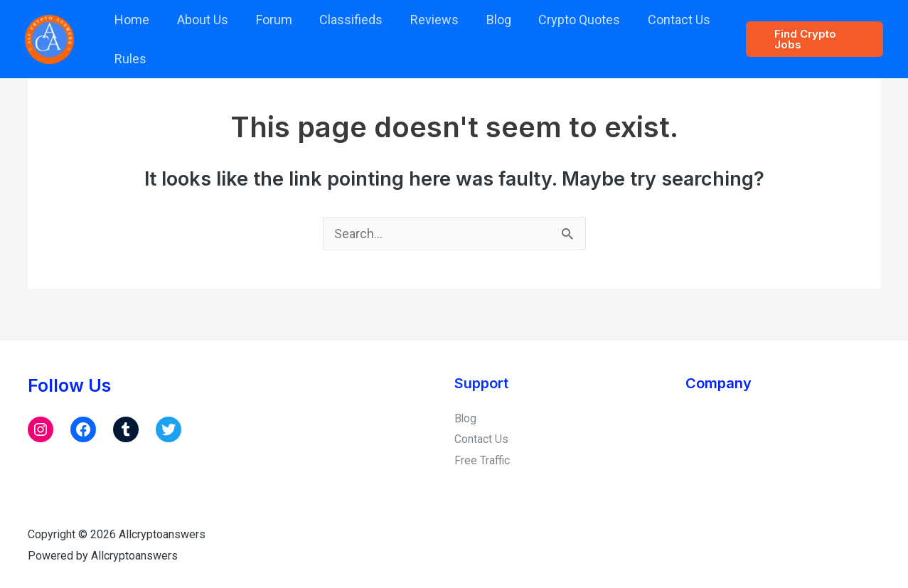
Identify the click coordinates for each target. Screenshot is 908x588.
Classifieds (344, 20)
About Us (200, 20)
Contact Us (665, 20)
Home (131, 20)
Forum (269, 20)
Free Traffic (482, 460)
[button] (813, 39)
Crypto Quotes (567, 20)
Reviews (426, 20)
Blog (488, 20)
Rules (130, 59)
